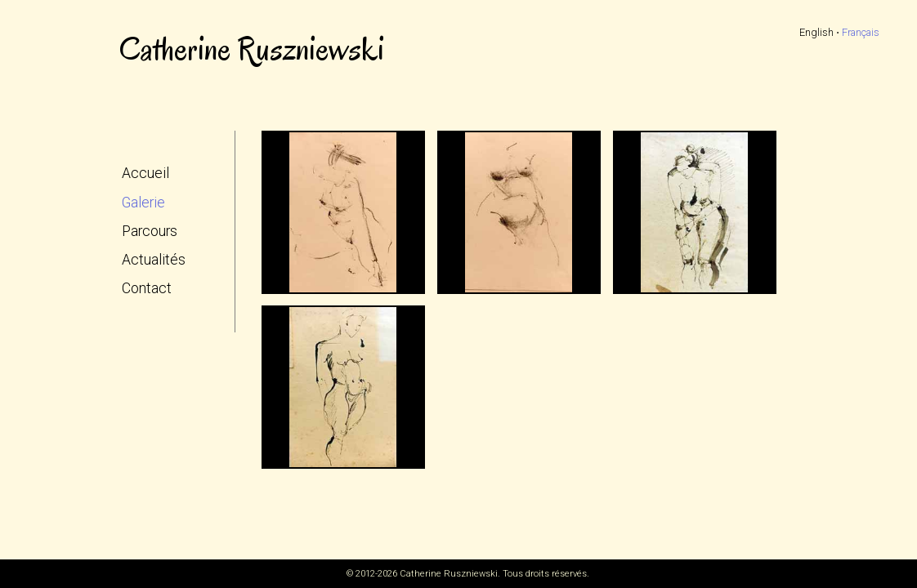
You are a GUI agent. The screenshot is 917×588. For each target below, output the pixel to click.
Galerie (143, 203)
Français (861, 32)
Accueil (145, 173)
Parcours (150, 231)
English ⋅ (819, 32)
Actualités (154, 260)
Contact (147, 288)
